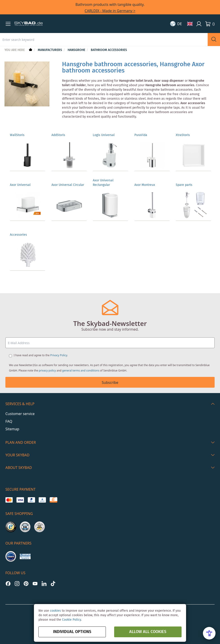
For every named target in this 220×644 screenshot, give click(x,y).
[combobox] (104, 40)
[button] (8, 24)
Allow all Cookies (148, 632)
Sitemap (12, 429)
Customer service (20, 414)
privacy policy (47, 370)
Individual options (72, 632)
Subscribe (110, 382)
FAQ (9, 421)
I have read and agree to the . (41, 355)
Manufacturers (50, 50)
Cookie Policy (71, 620)
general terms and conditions (81, 370)
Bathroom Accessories (109, 50)
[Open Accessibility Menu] (209, 633)
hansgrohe (77, 50)
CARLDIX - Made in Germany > (110, 11)
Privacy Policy (59, 355)
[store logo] (29, 24)
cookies (55, 611)
